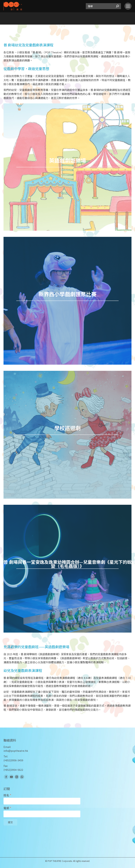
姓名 (7, 795)
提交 (10, 822)
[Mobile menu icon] (128, 6)
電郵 (7, 808)
